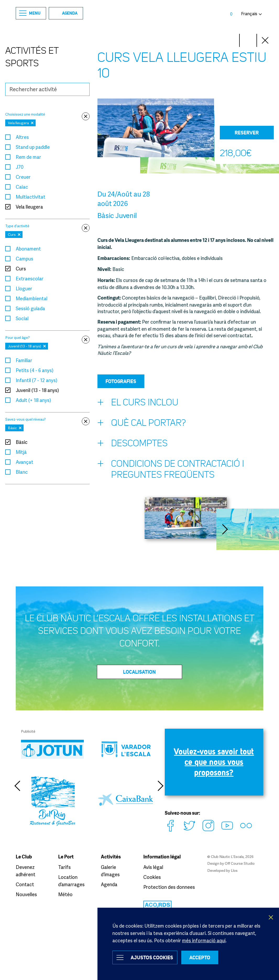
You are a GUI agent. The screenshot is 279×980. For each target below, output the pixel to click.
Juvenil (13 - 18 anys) (37, 390)
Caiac (22, 187)
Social (22, 318)
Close (265, 40)
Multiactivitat (31, 197)
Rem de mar (28, 157)
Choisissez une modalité (47, 114)
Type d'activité (47, 226)
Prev (248, 40)
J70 (20, 167)
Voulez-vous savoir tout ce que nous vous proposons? (214, 762)
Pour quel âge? (47, 338)
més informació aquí (204, 940)
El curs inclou (138, 404)
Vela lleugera (29, 207)
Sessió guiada (30, 308)
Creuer (23, 177)
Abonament (28, 249)
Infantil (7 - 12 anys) (37, 380)
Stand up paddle (33, 147)
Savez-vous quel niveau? (47, 419)
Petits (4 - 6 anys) (35, 370)
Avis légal (153, 867)
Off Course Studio (240, 863)
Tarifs (64, 867)
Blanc (22, 472)
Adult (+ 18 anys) (33, 400)
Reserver (247, 133)
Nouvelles (26, 894)
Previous (17, 786)
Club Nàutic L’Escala (139, 13)
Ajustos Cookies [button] (152, 957)
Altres (22, 137)
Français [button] (249, 14)
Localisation (139, 672)
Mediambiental (32, 298)
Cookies (152, 877)
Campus (24, 259)
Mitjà (21, 452)
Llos (234, 870)
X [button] (271, 917)
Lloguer (24, 288)
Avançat (24, 462)
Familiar (24, 360)
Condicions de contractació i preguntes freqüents (171, 469)
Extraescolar (30, 279)
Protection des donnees (169, 887)
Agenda (65, 13)
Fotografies (121, 381)
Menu (30, 13)
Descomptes (133, 444)
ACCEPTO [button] (200, 957)
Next (231, 40)
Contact (25, 884)
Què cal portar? (142, 424)
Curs (21, 269)
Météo (65, 894)
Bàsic (22, 442)
